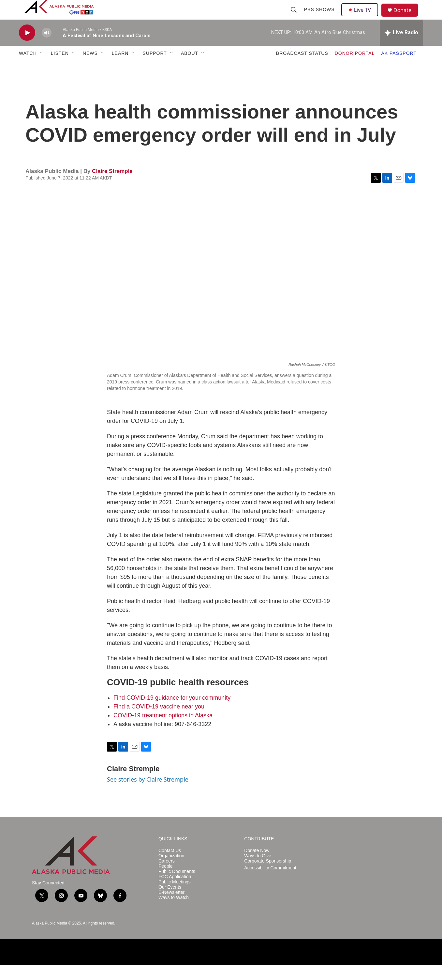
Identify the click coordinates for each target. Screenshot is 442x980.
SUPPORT (155, 68)
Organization (171, 871)
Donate (406, 18)
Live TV (361, 17)
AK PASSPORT (399, 68)
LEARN (120, 68)
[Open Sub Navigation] (42, 68)
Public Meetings (175, 897)
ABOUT (190, 68)
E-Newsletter (171, 907)
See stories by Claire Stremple (148, 794)
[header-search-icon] (294, 17)
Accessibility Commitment (270, 883)
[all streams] (401, 47)
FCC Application (175, 891)
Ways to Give (258, 871)
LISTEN (60, 68)
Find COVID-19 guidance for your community (172, 712)
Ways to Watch (174, 912)
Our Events (170, 902)
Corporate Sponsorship (268, 876)
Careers (167, 876)
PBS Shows (320, 17)
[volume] (47, 47)
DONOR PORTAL (355, 68)
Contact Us (170, 865)
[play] (27, 47)
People (166, 881)
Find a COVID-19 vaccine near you (159, 721)
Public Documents (177, 886)
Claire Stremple (112, 186)
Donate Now (257, 865)
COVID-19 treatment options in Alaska (163, 730)
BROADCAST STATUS (302, 68)
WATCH (28, 68)
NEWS (90, 68)
